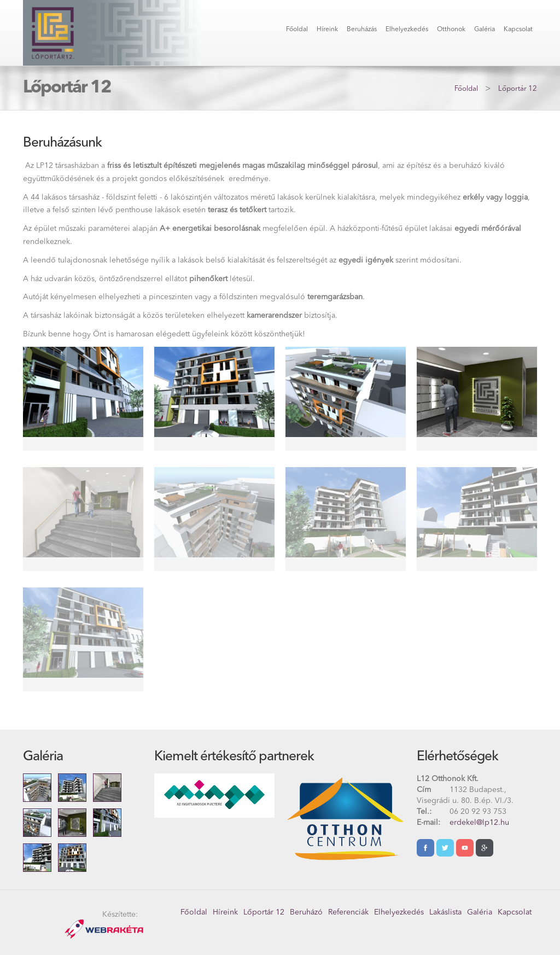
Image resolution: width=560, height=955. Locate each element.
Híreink (327, 30)
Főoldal (297, 30)
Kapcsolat (518, 30)
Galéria (485, 30)
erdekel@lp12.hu (479, 823)
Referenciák (348, 912)
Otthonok (451, 30)
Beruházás (362, 30)
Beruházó (306, 912)
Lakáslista (445, 912)
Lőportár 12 (518, 89)
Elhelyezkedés (407, 30)
